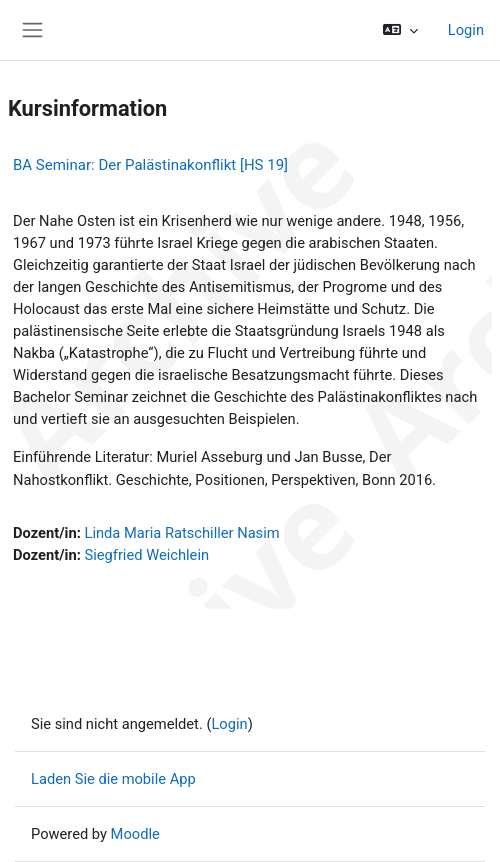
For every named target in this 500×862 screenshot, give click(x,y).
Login (466, 30)
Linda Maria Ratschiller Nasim (182, 533)
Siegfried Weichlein (147, 555)
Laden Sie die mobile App (113, 779)
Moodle (135, 834)
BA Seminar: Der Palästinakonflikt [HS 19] (150, 165)
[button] (399, 30)
